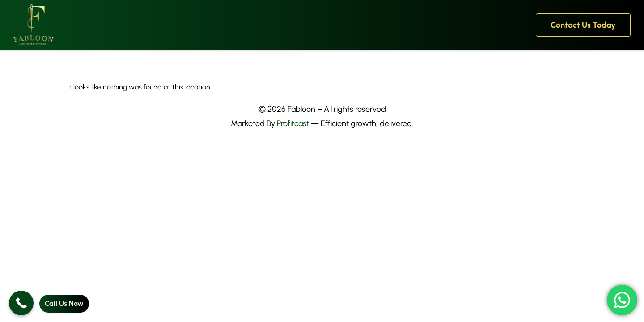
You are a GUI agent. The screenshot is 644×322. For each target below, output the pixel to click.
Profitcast (293, 123)
